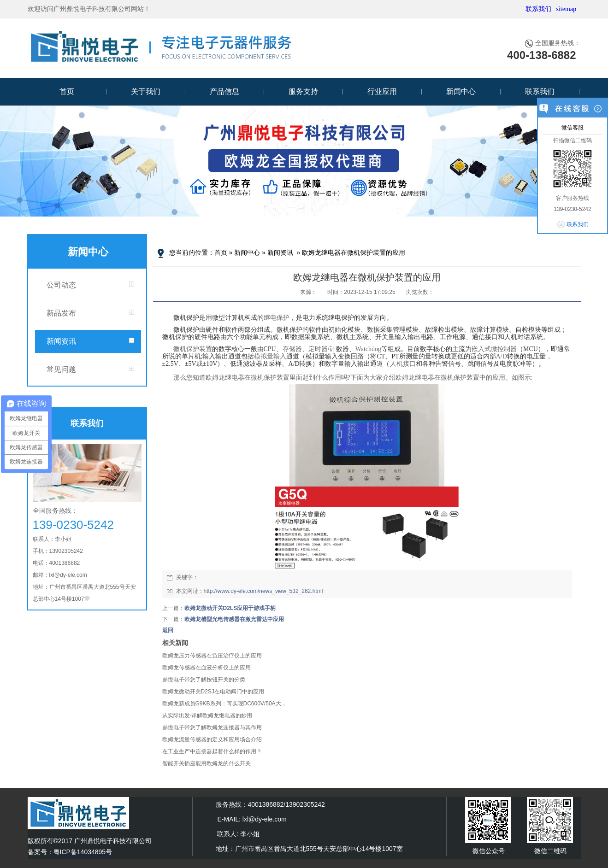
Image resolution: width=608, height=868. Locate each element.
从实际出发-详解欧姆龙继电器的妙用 (207, 716)
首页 (67, 91)
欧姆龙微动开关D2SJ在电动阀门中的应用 (213, 692)
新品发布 (61, 313)
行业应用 (382, 91)
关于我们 (146, 91)
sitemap (566, 9)
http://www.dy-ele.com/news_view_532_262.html (263, 591)
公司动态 (61, 285)
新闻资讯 (61, 341)
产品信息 (224, 91)
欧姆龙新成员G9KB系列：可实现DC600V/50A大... (224, 704)
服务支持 (303, 91)
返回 (168, 630)
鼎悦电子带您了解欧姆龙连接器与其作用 (212, 727)
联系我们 (538, 9)
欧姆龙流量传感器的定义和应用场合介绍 (212, 739)
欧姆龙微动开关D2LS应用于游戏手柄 (230, 608)
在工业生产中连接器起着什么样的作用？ (212, 751)
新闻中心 (461, 91)
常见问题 (61, 369)
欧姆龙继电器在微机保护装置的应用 (354, 252)
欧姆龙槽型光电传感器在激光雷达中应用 (234, 619)
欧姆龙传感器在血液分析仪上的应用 (207, 668)
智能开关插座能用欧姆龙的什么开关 (207, 763)
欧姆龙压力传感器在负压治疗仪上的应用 (212, 656)
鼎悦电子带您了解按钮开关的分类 (204, 680)
